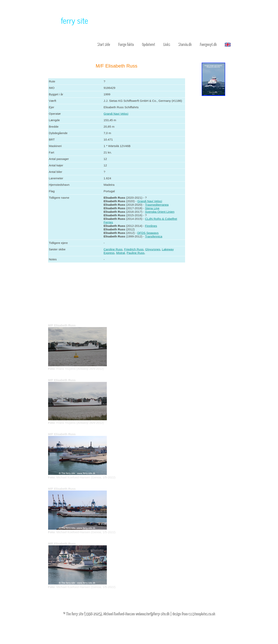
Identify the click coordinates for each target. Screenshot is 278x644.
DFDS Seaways (148, 233)
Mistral (121, 253)
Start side (103, 44)
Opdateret (148, 44)
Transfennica (154, 236)
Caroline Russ (113, 249)
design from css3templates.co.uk (193, 614)
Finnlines (151, 226)
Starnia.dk (185, 44)
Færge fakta (127, 44)
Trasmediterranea (157, 205)
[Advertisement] (213, 158)
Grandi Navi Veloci (116, 114)
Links (166, 44)
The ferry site (74, 614)
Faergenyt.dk (208, 44)
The (68, 20)
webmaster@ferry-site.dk (152, 614)
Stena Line (152, 208)
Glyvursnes (153, 249)
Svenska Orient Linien (160, 212)
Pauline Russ (135, 253)
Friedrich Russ (134, 249)
